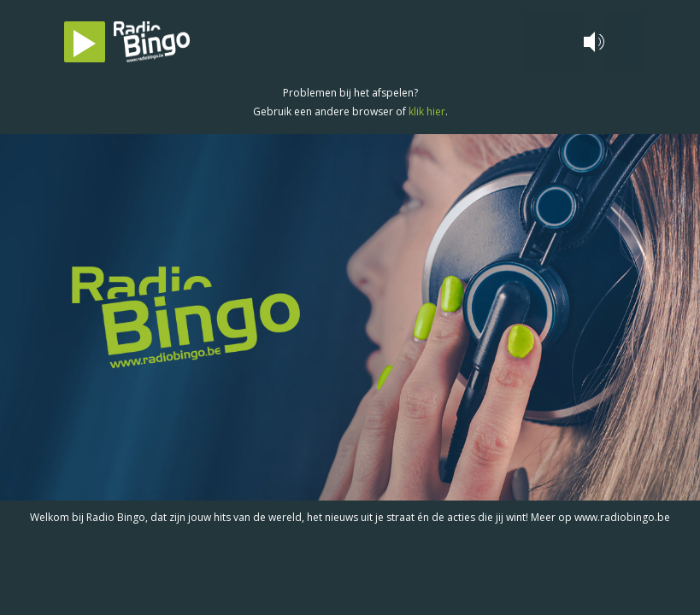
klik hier (427, 111)
